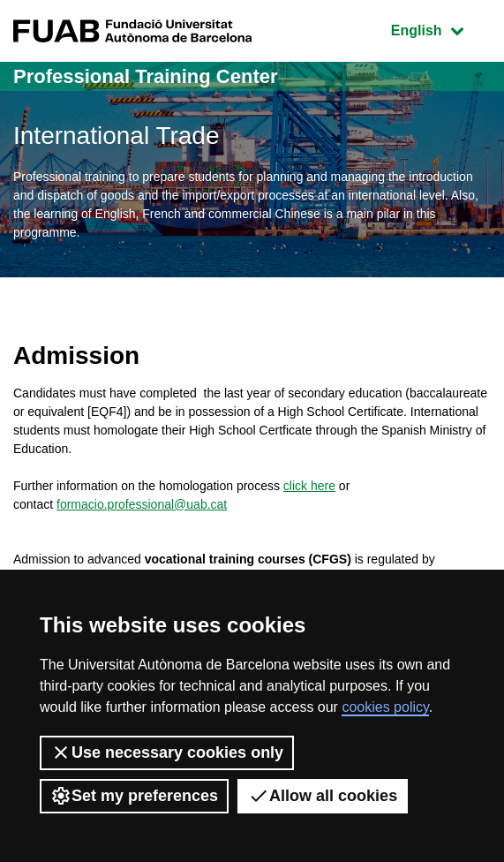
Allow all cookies (323, 796)
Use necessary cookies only (167, 752)
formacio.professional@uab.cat (142, 504)
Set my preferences (134, 796)
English (440, 29)
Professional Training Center (146, 76)
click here (309, 486)
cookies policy (385, 707)
